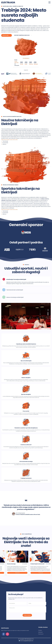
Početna (40, 630)
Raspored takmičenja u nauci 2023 (23, 35)
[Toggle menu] (49, 2)
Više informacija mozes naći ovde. (9, 140)
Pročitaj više (7, 35)
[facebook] (4, 634)
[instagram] (7, 634)
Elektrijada (40, 632)
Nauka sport (41, 634)
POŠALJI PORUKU (27, 615)
